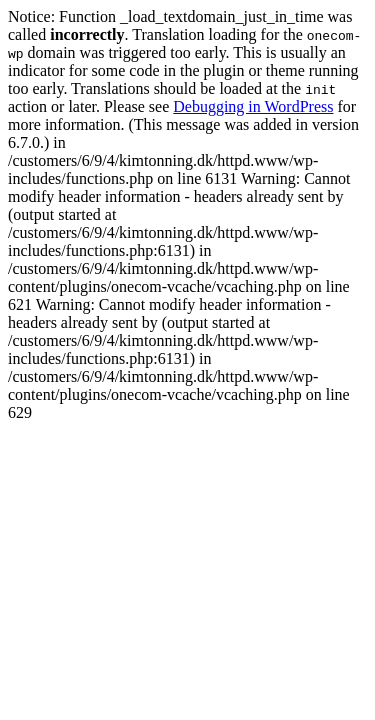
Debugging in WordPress (253, 106)
